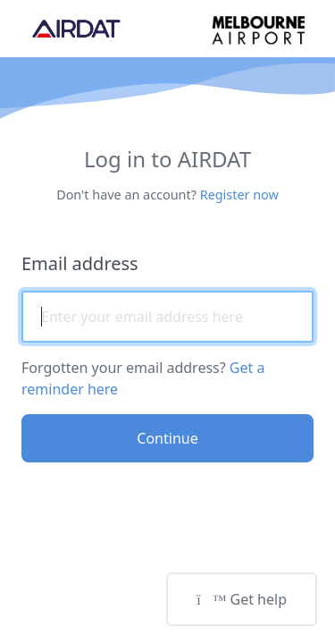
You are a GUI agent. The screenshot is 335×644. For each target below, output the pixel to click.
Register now (239, 195)
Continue (167, 438)
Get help (242, 599)
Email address (80, 263)
